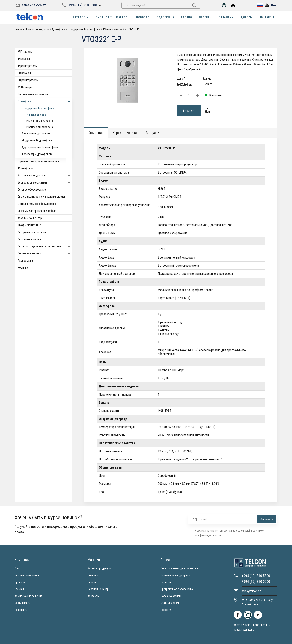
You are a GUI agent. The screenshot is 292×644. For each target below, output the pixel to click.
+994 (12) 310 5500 (83, 5)
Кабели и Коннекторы (45, 218)
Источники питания (45, 239)
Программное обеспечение (177, 589)
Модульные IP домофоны (37, 140)
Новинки (23, 268)
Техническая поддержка (175, 575)
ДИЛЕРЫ (247, 17)
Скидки (92, 582)
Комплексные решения (28, 596)
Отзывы (19, 589)
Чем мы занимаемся (27, 575)
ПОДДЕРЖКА (165, 17)
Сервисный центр (98, 589)
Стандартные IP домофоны (84, 29)
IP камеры (45, 59)
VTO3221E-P (132, 29)
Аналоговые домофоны (36, 133)
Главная (19, 29)
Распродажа (25, 261)
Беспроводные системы (45, 182)
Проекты (20, 582)
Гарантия (166, 582)
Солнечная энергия (45, 253)
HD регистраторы (45, 80)
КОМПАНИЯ (103, 17)
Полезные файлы (171, 596)
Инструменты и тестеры (32, 232)
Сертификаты (23, 603)
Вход (271, 5)
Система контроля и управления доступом (45, 197)
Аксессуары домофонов (37, 154)
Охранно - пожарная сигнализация (45, 161)
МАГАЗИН (123, 17)
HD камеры (45, 73)
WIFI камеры (45, 52)
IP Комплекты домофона (40, 127)
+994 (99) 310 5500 (256, 581)
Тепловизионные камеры (33, 94)
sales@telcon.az (34, 5)
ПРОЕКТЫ (205, 17)
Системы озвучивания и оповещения (45, 246)
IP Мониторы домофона (39, 121)
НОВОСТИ (143, 17)
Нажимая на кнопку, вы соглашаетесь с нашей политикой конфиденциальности (230, 533)
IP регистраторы (27, 66)
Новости (166, 610)
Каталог (81, 17)
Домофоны (59, 29)
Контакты (93, 596)
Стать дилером (170, 603)
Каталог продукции (38, 29)
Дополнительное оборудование (45, 204)
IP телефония (26, 168)
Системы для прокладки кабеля (45, 211)
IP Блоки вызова (113, 29)
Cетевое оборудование (45, 190)
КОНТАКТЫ (267, 17)
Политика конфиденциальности (180, 568)
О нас (18, 568)
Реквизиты (21, 610)
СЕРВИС (187, 17)
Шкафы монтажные (45, 225)
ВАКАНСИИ (226, 17)
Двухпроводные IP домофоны (40, 147)
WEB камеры (25, 87)
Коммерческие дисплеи (45, 175)
